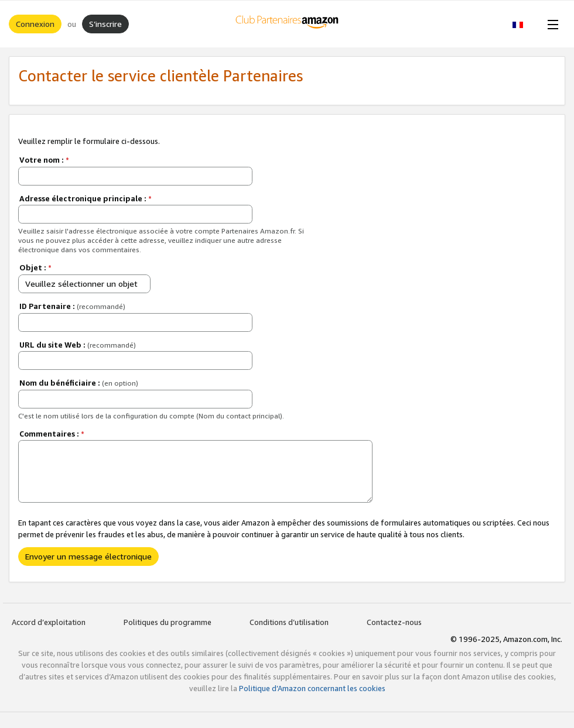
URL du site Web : (78, 345)
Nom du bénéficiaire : (79, 383)
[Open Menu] (551, 24)
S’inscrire (105, 24)
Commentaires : (52, 434)
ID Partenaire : (72, 306)
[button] (524, 24)
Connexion (35, 24)
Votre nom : (44, 160)
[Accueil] (287, 24)
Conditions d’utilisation (289, 622)
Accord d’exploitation (49, 622)
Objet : (35, 267)
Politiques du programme (168, 622)
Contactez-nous (394, 622)
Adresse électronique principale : (86, 198)
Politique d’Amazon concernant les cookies (312, 688)
